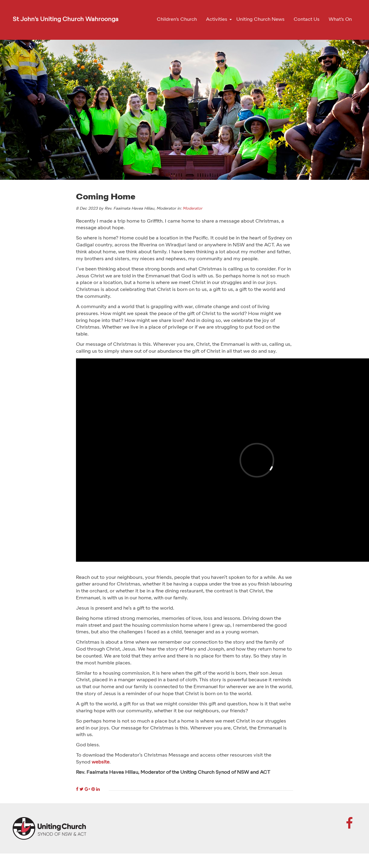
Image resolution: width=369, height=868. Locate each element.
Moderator (192, 209)
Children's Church (177, 20)
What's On (340, 20)
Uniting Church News (260, 20)
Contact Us (307, 20)
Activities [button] (217, 20)
